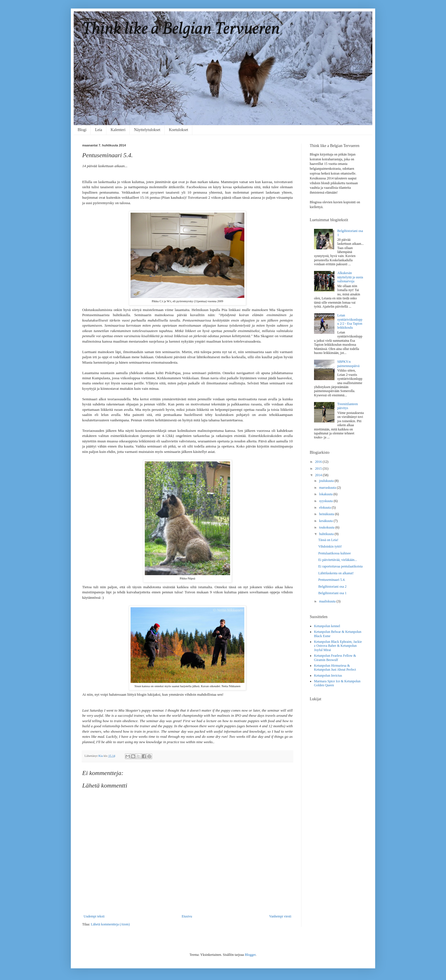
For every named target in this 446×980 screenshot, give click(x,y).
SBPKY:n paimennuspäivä (348, 364)
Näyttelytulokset (147, 130)
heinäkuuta (327, 514)
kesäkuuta (326, 521)
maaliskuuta (328, 601)
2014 (319, 475)
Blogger (250, 955)
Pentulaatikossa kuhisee (334, 553)
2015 (319, 469)
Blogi (82, 130)
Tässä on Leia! (328, 540)
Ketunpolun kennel (327, 626)
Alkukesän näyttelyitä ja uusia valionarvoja (350, 277)
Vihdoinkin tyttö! (330, 546)
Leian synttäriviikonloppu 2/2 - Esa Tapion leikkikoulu (350, 321)
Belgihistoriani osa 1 (332, 593)
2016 (319, 462)
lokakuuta (326, 494)
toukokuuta (327, 527)
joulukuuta (327, 481)
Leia (99, 130)
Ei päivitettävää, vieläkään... (338, 560)
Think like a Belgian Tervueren (181, 29)
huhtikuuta (327, 534)
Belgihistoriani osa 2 (332, 587)
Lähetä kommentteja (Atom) (111, 924)
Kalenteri (118, 130)
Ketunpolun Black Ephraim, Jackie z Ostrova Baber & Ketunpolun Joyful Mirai (338, 646)
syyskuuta (326, 501)
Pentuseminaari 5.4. (332, 580)
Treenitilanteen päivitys (348, 406)
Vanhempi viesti (280, 916)
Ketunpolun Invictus (328, 676)
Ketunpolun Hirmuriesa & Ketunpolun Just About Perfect (335, 668)
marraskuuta (328, 488)
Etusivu (187, 916)
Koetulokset (179, 130)
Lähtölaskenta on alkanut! (336, 573)
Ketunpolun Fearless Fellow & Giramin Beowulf (335, 658)
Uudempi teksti (94, 916)
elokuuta (325, 507)
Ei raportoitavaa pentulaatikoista (340, 566)
